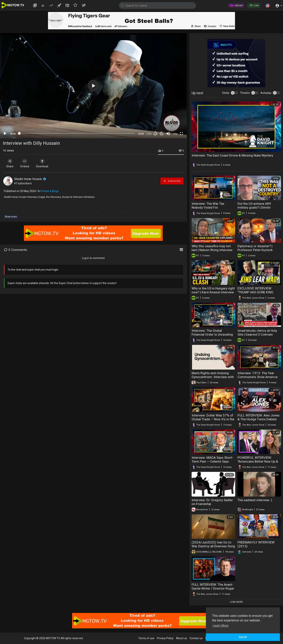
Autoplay (266, 93)
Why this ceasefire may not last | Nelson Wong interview (212, 248)
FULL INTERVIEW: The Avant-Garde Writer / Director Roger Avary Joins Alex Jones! (213, 588)
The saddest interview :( (255, 500)
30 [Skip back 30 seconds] (155, 133)
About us (182, 638)
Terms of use (146, 638)
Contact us (196, 638)
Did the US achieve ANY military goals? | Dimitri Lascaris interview (254, 207)
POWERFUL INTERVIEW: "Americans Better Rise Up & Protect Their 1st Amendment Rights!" (259, 463)
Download (43, 163)
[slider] (77, 133)
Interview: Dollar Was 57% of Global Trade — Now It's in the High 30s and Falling (213, 419)
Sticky (226, 93)
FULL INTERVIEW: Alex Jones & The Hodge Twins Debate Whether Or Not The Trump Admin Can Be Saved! (259, 421)
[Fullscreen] (181, 134)
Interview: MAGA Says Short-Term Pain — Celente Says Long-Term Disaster (212, 461)
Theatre (245, 93)
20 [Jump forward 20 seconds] (162, 133)
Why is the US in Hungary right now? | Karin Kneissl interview (213, 290)
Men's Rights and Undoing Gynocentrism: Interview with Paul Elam (213, 377)
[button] (268, 5)
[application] (93, 86)
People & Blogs (50, 191)
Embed (26, 163)
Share (10, 163)
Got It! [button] (243, 637)
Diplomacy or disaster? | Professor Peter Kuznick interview (255, 250)
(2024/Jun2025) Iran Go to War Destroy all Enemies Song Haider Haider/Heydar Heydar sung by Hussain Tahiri (213, 548)
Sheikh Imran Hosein (30, 179)
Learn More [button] (221, 626)
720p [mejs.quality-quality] (175, 134)
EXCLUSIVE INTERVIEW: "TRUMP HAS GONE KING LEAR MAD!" (255, 292)
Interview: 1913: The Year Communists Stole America (257, 375)
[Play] (5, 134)
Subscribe (172, 181)
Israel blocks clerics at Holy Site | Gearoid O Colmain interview (257, 334)
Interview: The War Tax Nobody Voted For (208, 206)
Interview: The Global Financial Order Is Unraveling (212, 333)
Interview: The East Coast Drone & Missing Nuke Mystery (232, 155)
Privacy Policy (165, 638)
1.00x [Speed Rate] (149, 134)
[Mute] (168, 134)
